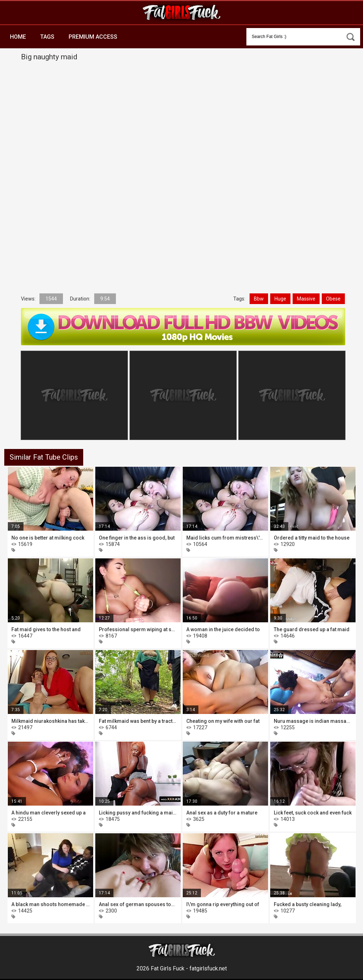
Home (18, 37)
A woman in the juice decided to (223, 629)
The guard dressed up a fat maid (312, 629)
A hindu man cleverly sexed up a (49, 813)
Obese (333, 299)
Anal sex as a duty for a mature (222, 813)
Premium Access (93, 37)
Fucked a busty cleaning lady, (308, 904)
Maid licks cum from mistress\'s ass (225, 538)
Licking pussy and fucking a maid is (138, 813)
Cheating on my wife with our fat (223, 721)
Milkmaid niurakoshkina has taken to (50, 721)
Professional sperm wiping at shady (138, 629)
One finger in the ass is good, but (137, 538)
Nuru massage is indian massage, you (313, 721)
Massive (306, 299)
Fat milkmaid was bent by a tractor (138, 721)
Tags (47, 37)
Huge (280, 299)
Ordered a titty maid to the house (312, 538)
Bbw (259, 299)
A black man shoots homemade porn (50, 904)
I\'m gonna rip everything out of (223, 904)
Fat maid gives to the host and (46, 629)
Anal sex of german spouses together (138, 904)
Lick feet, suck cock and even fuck (313, 813)
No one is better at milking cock (48, 538)
